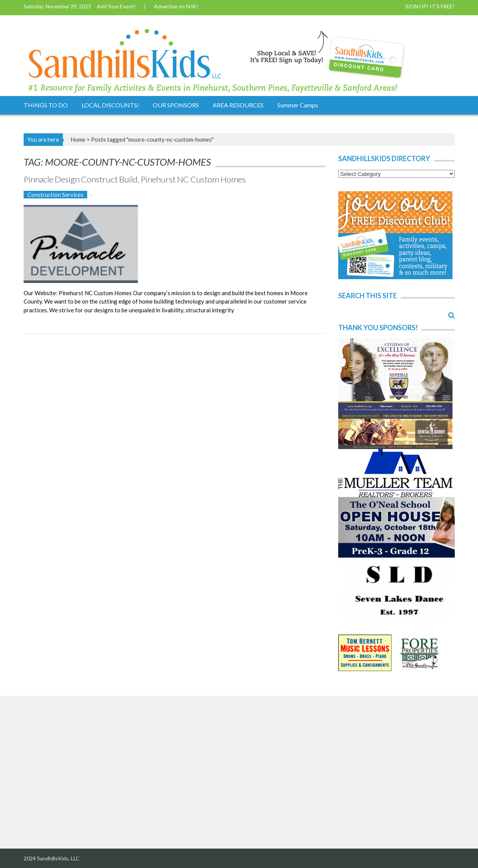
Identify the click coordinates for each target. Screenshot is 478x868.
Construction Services (55, 195)
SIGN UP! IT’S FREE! (430, 6)
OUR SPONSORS (176, 105)
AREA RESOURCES (238, 105)
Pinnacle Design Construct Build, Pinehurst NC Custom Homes (135, 179)
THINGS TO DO (46, 105)
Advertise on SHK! (176, 6)
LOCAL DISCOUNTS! (110, 105)
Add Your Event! (116, 6)
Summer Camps (298, 105)
